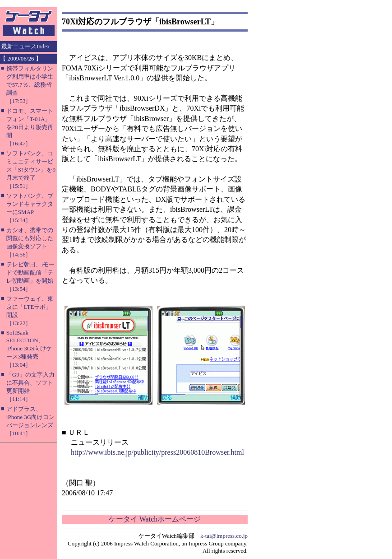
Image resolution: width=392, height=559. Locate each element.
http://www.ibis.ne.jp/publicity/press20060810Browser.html (157, 452)
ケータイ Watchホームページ (155, 519)
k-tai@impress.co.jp (224, 536)
